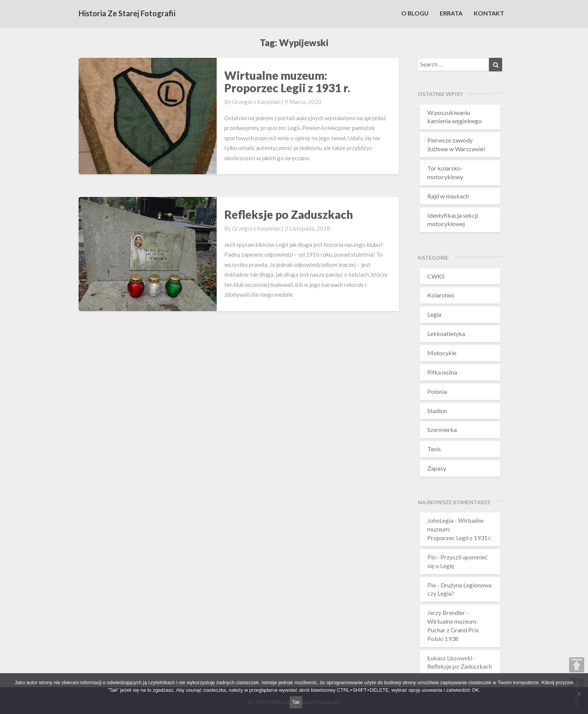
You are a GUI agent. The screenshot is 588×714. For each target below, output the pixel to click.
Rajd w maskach (448, 196)
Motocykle (442, 353)
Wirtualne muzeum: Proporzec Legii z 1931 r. (287, 81)
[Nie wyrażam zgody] (579, 694)
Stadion (437, 411)
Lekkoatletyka (446, 334)
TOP (577, 665)
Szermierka (442, 430)
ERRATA (451, 13)
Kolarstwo (441, 295)
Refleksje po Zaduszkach (289, 214)
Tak (296, 702)
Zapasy (437, 468)
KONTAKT (489, 13)
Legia (434, 314)
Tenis (434, 449)
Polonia (437, 391)
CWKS (436, 276)
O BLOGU (414, 13)
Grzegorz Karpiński (256, 102)
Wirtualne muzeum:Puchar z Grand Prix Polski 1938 (453, 630)
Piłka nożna (442, 372)
